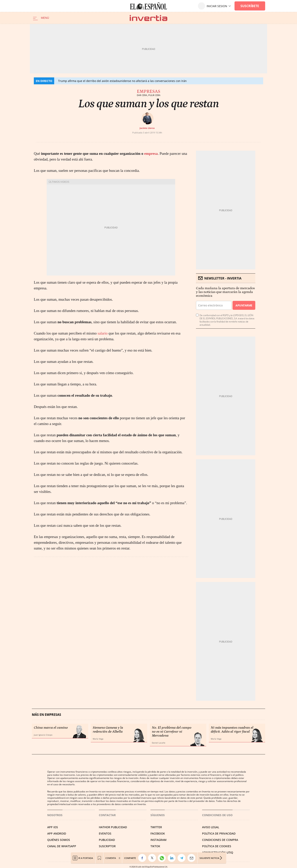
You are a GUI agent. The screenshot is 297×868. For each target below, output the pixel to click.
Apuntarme (244, 305)
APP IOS (53, 827)
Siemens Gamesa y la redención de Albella (108, 730)
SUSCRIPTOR (107, 846)
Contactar (107, 815)
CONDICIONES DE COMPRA (220, 840)
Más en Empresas (46, 715)
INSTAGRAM (158, 840)
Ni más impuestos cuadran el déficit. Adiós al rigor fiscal (232, 730)
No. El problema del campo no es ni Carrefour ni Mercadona (172, 732)
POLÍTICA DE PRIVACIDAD (219, 833)
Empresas (149, 91)
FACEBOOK (158, 833)
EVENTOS (105, 833)
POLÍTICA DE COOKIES (217, 846)
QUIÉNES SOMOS (59, 840)
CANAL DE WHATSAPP (62, 846)
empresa (151, 154)
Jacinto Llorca (147, 128)
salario (103, 333)
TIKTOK (155, 846)
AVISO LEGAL (211, 827)
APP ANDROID (57, 833)
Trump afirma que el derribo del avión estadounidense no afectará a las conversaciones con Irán (122, 81)
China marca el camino (51, 728)
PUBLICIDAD (107, 840)
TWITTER (156, 827)
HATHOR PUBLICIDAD (113, 827)
